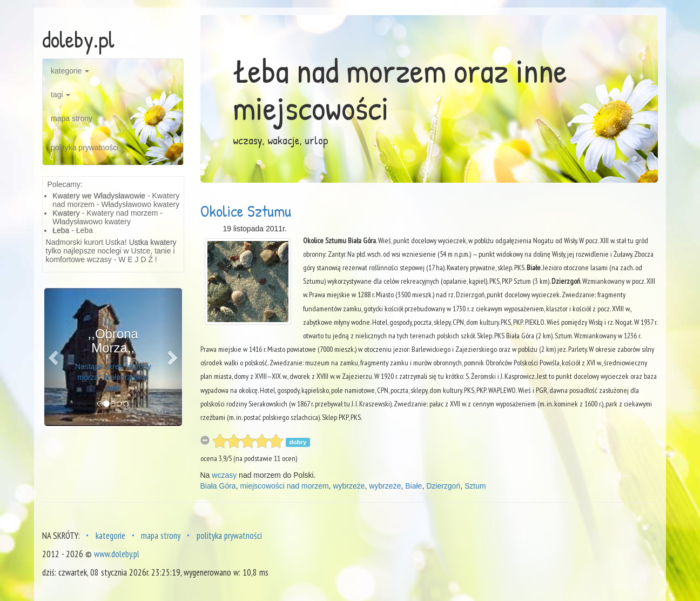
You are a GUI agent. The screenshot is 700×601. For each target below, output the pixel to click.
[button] (55, 357)
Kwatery (66, 213)
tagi (60, 95)
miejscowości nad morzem (284, 486)
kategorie (70, 71)
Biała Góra (218, 486)
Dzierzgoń (443, 486)
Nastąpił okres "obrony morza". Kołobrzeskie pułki (113, 377)
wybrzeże (349, 486)
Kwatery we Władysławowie (99, 196)
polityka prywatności (85, 148)
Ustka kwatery (153, 242)
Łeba (61, 230)
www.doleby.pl (117, 554)
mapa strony (72, 118)
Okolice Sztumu (246, 211)
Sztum (475, 486)
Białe (413, 486)
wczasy (224, 475)
